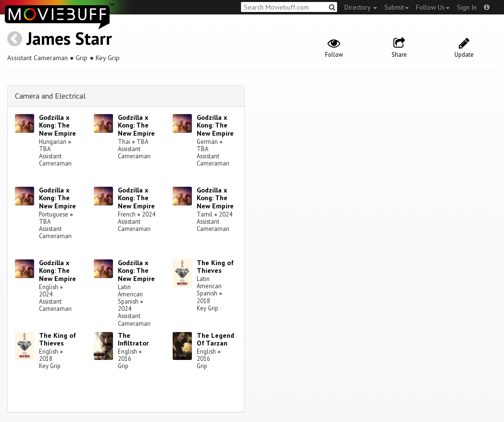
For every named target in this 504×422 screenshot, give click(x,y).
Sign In (467, 7)
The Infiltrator (133, 339)
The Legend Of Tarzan (215, 339)
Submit (397, 7)
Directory (361, 7)
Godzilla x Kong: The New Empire (57, 126)
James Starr (69, 38)
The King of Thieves (215, 267)
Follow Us (433, 7)
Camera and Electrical (50, 96)
